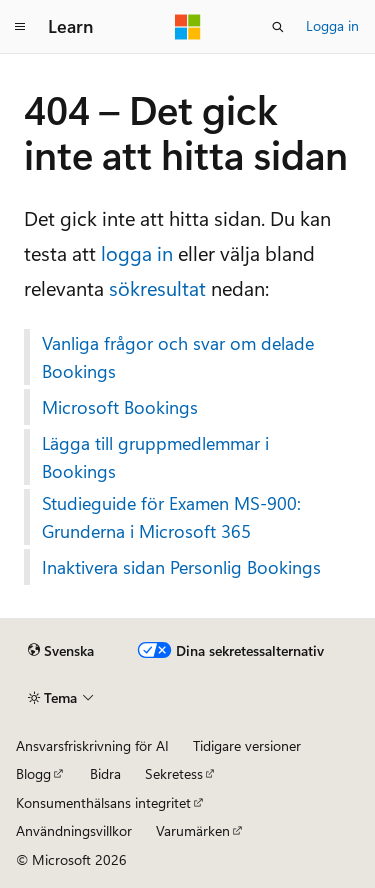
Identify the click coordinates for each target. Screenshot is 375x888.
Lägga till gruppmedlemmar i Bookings (155, 457)
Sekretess (174, 773)
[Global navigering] (20, 27)
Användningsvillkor (74, 830)
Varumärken (193, 830)
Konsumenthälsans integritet (103, 802)
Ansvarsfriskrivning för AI (92, 745)
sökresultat (157, 287)
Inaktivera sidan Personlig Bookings (181, 567)
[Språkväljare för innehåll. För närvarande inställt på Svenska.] (61, 651)
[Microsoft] (188, 27)
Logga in (332, 25)
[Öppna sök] (278, 27)
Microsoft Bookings (120, 407)
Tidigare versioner (247, 745)
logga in (137, 252)
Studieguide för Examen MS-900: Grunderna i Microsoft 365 (171, 517)
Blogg (33, 773)
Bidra (105, 773)
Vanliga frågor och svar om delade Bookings (178, 357)
